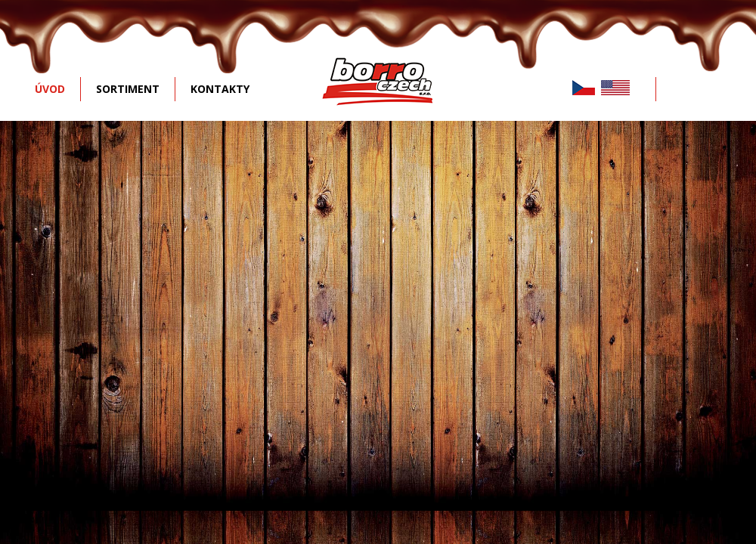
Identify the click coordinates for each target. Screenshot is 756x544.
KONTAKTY (220, 89)
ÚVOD (50, 89)
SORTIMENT (128, 89)
